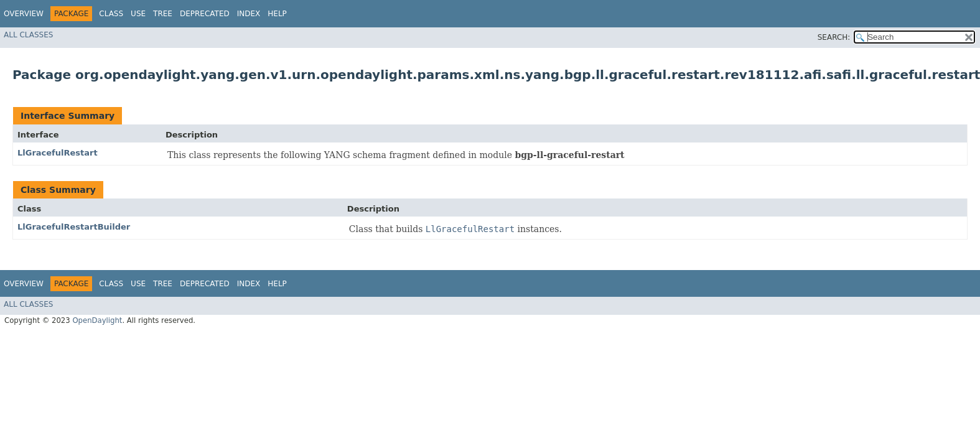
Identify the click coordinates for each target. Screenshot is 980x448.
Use (138, 14)
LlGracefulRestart (58, 153)
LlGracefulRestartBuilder (74, 227)
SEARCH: (834, 37)
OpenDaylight (97, 320)
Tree (163, 14)
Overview (24, 14)
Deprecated (205, 14)
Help (277, 14)
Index (249, 14)
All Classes (28, 35)
